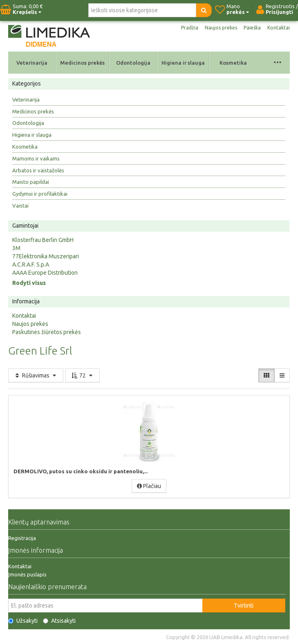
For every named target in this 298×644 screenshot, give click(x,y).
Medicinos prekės (82, 63)
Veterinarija (32, 63)
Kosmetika (233, 63)
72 (83, 375)
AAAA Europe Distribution (45, 273)
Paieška (252, 28)
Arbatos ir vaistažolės (38, 170)
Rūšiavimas (36, 375)
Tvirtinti (244, 606)
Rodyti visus (29, 283)
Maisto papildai (31, 182)
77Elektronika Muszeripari (46, 256)
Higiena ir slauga (183, 63)
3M (16, 248)
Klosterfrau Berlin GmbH (43, 240)
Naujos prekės (221, 28)
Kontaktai (279, 28)
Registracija (22, 538)
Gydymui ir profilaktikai (40, 194)
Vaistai (20, 206)
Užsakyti (23, 621)
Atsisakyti (59, 621)
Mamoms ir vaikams (36, 158)
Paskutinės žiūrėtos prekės (47, 332)
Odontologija (133, 63)
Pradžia (190, 28)
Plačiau (149, 486)
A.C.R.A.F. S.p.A (31, 264)
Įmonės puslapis (27, 574)
